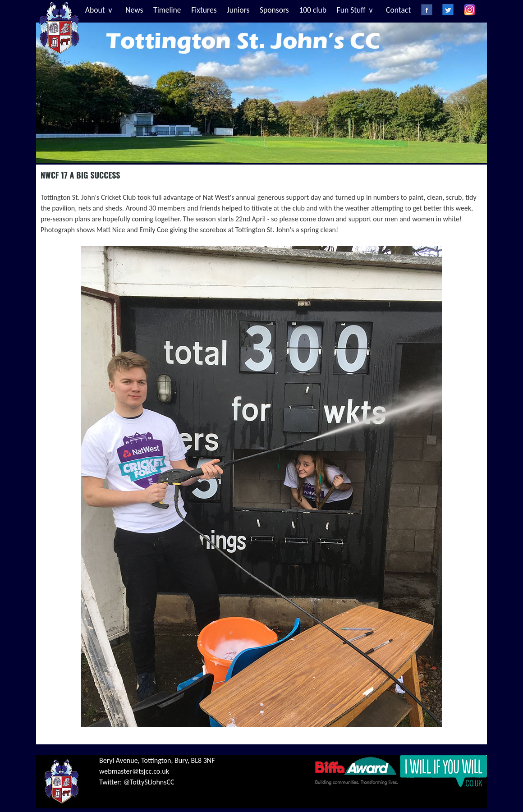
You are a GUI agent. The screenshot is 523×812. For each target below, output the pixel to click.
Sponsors (274, 10)
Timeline (167, 10)
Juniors (238, 10)
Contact (398, 10)
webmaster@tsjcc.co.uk (134, 771)
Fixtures (204, 10)
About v (99, 10)
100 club (313, 10)
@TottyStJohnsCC (149, 782)
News (134, 10)
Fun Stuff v (355, 10)
